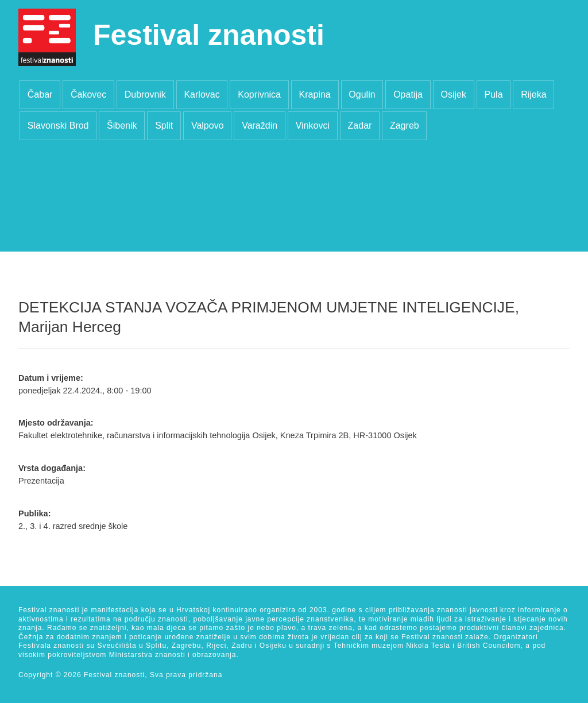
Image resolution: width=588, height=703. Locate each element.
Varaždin (260, 125)
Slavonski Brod (58, 125)
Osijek (453, 94)
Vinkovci (313, 125)
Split (164, 125)
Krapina (315, 94)
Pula (494, 94)
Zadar (360, 125)
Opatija (408, 94)
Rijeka (533, 94)
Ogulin (362, 94)
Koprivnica (259, 94)
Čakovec (88, 94)
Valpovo (208, 125)
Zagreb (405, 125)
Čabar (40, 94)
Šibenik (122, 125)
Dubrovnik (145, 94)
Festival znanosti (209, 35)
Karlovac (202, 94)
